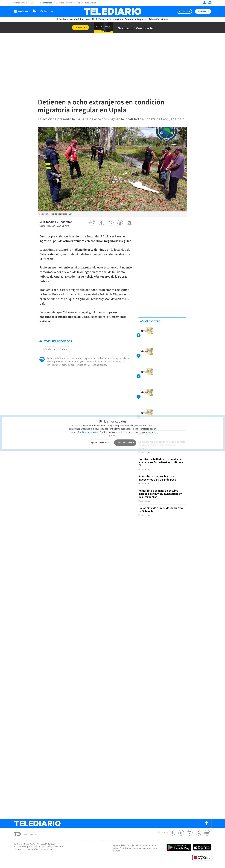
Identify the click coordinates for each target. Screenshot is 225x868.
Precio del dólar (73, 3)
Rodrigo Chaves (89, 3)
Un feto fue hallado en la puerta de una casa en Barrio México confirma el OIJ (161, 462)
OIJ (56, 3)
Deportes (142, 19)
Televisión (154, 19)
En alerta (103, 19)
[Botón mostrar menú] (22, 11)
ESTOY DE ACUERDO (125, 436)
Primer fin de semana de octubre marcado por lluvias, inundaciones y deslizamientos (160, 494)
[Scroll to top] (207, 823)
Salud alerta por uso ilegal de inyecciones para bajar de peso (157, 478)
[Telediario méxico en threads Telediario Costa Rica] (198, 833)
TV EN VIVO (185, 11)
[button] (92, 223)
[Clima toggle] (42, 11)
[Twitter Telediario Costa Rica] (181, 833)
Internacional (116, 19)
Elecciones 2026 (89, 19)
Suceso (64, 349)
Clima (62, 3)
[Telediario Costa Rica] (112, 11)
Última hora (62, 19)
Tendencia (130, 19)
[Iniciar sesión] (204, 3)
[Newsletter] (210, 3)
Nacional (74, 19)
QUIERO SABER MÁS (100, 436)
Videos (165, 19)
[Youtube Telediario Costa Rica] (207, 833)
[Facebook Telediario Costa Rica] (172, 833)
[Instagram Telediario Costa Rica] (190, 833)
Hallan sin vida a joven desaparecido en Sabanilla (161, 510)
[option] (113, 172)
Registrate (203, 11)
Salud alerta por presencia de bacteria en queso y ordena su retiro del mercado (162, 445)
